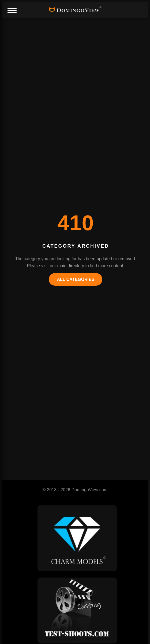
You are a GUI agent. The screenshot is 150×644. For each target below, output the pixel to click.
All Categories (76, 279)
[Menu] (12, 11)
